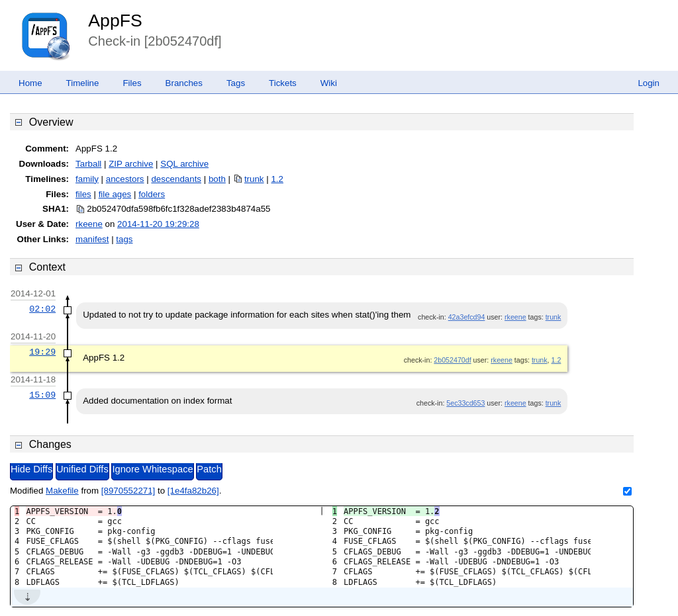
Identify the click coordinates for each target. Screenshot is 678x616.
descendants (176, 179)
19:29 (42, 352)
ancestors (125, 179)
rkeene (89, 224)
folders (152, 194)
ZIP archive (131, 164)
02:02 (42, 309)
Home (30, 83)
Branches (184, 83)
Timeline (83, 83)
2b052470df (452, 360)
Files (132, 83)
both (217, 179)
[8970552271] (128, 491)
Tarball (88, 164)
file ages (115, 194)
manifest (92, 239)
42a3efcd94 (467, 317)
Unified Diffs (82, 469)
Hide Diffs (31, 469)
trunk (254, 179)
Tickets (283, 83)
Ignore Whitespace (152, 469)
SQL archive (184, 164)
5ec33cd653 (465, 403)
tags (124, 239)
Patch (209, 469)
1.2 (277, 179)
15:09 (42, 395)
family (87, 179)
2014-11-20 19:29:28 (158, 224)
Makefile (62, 491)
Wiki (329, 83)
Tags (236, 83)
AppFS (115, 21)
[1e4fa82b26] (193, 491)
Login (649, 83)
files (83, 194)
